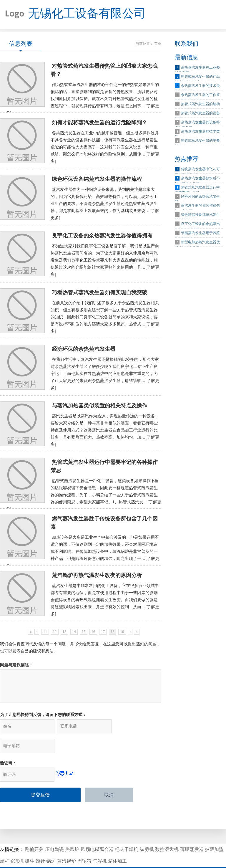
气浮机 (100, 845)
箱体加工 (117, 845)
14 (74, 635)
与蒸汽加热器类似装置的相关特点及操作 (99, 408)
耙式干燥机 (127, 833)
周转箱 (84, 845)
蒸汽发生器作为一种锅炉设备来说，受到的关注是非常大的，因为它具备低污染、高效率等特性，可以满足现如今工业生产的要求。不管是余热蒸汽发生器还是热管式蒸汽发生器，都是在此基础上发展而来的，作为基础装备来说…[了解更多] (105, 205)
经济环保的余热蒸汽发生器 (84, 351)
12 (55, 635)
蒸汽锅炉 (67, 845)
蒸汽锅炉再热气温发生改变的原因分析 (97, 578)
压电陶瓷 (54, 833)
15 (83, 635)
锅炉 (51, 845)
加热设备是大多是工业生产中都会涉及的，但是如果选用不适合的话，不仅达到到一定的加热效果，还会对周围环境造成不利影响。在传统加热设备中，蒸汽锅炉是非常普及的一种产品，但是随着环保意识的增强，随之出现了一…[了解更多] (83, 554)
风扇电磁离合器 (97, 833)
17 (103, 635)
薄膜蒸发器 (192, 833)
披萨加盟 (214, 833)
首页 (158, 44)
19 (122, 635)
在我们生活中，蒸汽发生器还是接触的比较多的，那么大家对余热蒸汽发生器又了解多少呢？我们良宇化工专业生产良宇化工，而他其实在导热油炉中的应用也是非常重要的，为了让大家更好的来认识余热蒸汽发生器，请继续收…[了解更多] (105, 375)
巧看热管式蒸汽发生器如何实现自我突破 (99, 294)
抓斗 (29, 845)
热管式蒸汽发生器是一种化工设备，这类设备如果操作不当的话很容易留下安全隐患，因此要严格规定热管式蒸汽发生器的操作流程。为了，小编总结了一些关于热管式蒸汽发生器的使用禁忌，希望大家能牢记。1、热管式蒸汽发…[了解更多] (84, 497)
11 (45, 635)
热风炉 (72, 833)
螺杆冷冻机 (12, 845)
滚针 (40, 845)
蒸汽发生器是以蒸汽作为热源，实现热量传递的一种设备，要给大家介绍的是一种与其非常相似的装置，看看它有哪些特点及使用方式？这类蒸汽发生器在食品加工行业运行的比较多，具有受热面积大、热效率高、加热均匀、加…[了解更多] (105, 432)
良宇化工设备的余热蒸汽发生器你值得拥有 (102, 237)
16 (93, 635)
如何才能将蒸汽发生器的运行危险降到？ (99, 123)
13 (64, 635)
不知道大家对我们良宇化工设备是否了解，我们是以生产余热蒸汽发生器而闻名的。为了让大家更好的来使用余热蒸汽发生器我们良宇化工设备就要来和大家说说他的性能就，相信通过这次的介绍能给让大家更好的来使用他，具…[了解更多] (105, 262)
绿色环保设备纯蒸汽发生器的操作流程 (97, 180)
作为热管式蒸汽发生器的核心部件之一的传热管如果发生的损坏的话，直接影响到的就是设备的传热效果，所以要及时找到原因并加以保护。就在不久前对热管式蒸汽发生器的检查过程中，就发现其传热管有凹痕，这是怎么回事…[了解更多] (83, 99)
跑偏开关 (34, 833)
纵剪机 (147, 833)
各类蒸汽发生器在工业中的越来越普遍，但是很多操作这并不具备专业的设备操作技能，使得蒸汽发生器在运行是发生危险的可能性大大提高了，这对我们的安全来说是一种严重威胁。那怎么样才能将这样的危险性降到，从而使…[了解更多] (105, 148)
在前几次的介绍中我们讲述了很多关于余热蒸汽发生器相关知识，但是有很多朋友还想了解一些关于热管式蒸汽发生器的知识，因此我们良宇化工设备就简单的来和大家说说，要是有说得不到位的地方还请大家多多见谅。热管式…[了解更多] (105, 319)
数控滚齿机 (167, 833)
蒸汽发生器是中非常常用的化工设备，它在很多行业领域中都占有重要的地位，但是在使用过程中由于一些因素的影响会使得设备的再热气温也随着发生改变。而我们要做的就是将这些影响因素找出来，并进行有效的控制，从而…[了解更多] (105, 603)
